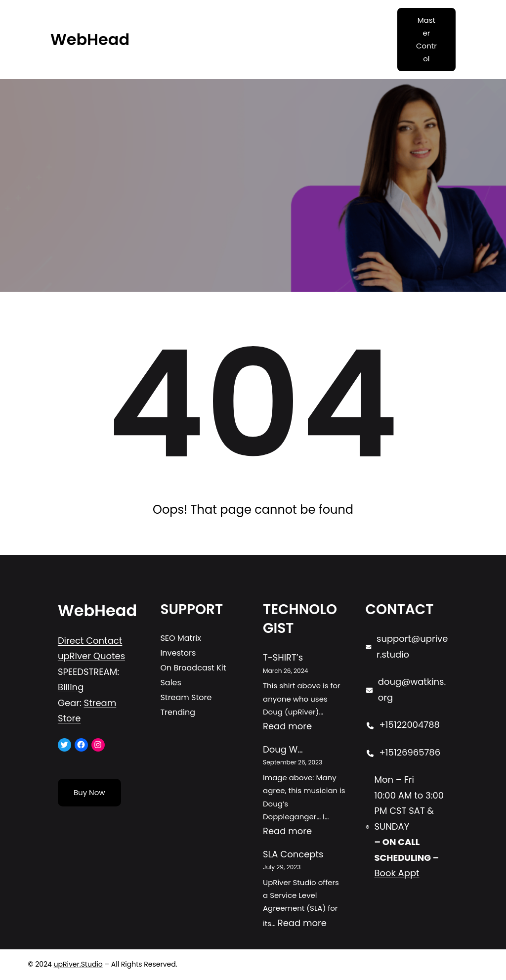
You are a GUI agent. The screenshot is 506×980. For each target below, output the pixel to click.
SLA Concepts (293, 854)
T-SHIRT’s (283, 657)
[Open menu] (290, 40)
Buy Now (89, 792)
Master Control (426, 40)
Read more (287, 726)
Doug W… (283, 749)
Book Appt (397, 873)
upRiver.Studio (78, 964)
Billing (71, 687)
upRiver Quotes (91, 656)
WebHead (90, 39)
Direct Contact (90, 641)
